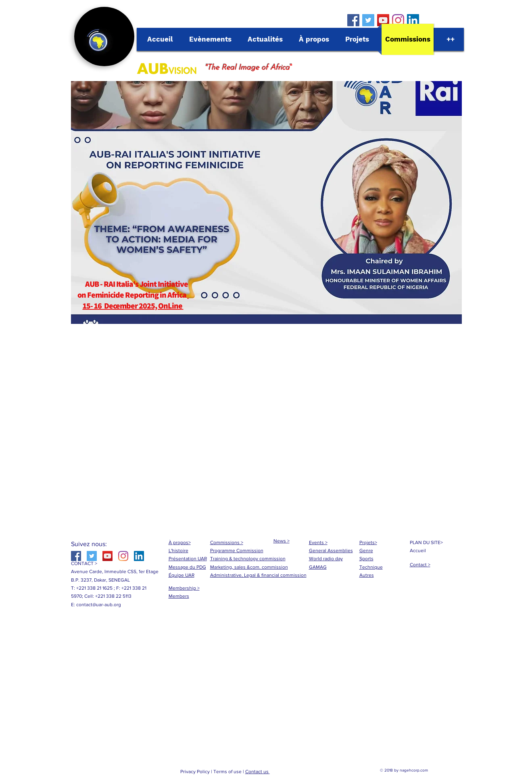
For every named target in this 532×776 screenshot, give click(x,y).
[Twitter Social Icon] (368, 20)
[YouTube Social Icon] (383, 20)
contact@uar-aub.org (99, 605)
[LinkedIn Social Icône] (413, 20)
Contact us (258, 772)
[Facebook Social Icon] (353, 20)
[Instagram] (398, 20)
